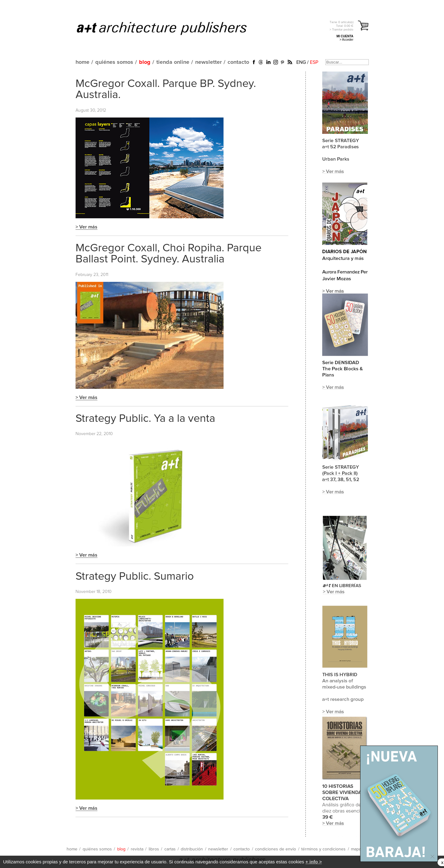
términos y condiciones (323, 849)
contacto (238, 62)
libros (154, 849)
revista (137, 849)
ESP (314, 62)
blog (145, 62)
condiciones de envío (275, 849)
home (82, 62)
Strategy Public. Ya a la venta (145, 419)
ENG (301, 62)
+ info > (314, 862)
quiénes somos (114, 62)
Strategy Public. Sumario (135, 577)
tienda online (173, 62)
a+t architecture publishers (169, 28)
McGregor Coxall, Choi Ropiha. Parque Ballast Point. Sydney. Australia (169, 254)
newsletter (208, 62)
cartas (170, 849)
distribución (192, 849)
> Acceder (346, 40)
